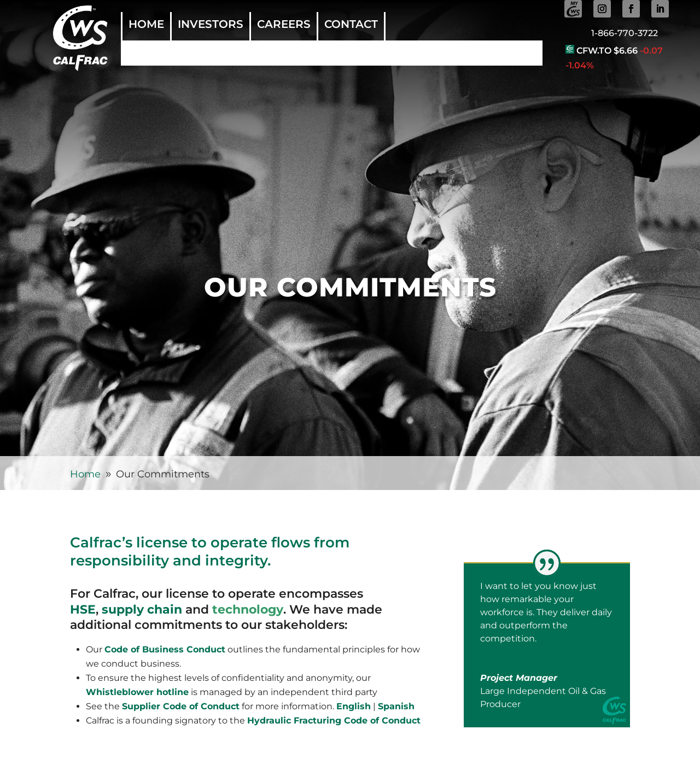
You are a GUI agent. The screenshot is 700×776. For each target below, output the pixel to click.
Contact (351, 25)
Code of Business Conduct (165, 649)
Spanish (396, 706)
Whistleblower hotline (137, 692)
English (354, 706)
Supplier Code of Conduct (181, 706)
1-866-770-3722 (625, 33)
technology (248, 609)
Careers (284, 25)
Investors (211, 25)
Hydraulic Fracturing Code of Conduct (334, 720)
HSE (83, 609)
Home (146, 25)
